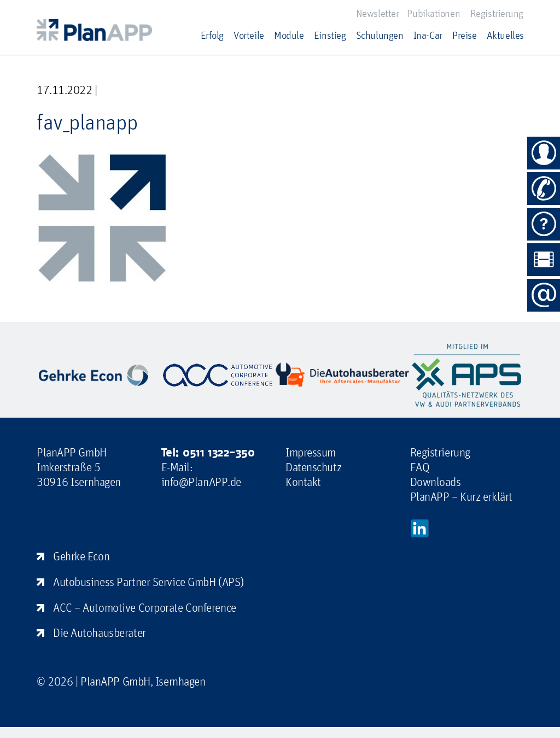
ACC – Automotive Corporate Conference (145, 607)
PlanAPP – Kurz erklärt (461, 496)
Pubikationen (433, 13)
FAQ (420, 467)
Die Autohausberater (100, 632)
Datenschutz (313, 467)
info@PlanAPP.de (201, 482)
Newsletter (378, 13)
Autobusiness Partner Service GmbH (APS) (148, 582)
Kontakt (303, 482)
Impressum (311, 452)
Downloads (436, 482)
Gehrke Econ (81, 556)
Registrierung (497, 13)
